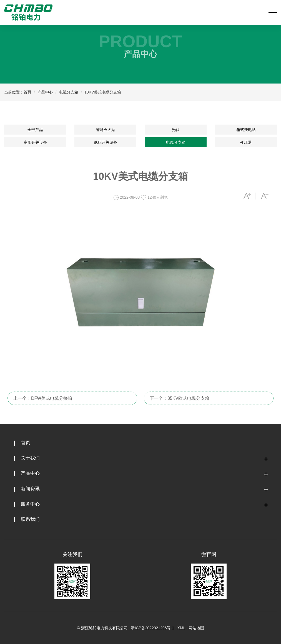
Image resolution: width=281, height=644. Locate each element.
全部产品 (35, 130)
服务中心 (30, 504)
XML (181, 628)
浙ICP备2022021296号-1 (152, 628)
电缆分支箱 (69, 92)
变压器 (246, 142)
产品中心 (45, 92)
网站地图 (196, 628)
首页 (27, 92)
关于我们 (30, 458)
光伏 (176, 130)
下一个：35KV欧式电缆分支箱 (180, 405)
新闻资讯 (30, 489)
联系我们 (30, 519)
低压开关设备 (106, 142)
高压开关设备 (35, 142)
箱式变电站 (246, 130)
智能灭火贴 (106, 130)
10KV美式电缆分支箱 (103, 92)
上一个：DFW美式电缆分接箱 (43, 405)
